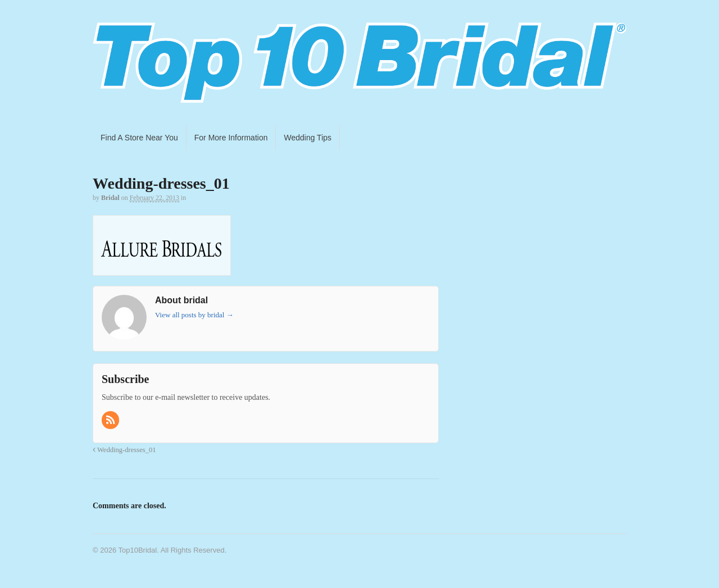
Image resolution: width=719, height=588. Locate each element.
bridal (110, 198)
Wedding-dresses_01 (124, 450)
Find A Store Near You (139, 138)
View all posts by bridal (194, 315)
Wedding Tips (308, 138)
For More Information (231, 138)
